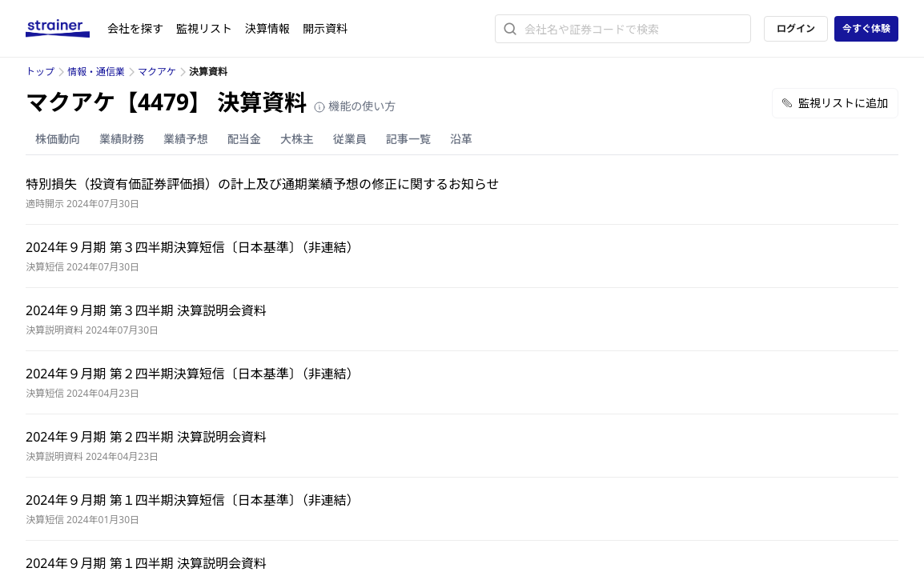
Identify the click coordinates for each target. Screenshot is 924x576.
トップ (40, 72)
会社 (135, 28)
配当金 (244, 139)
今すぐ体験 (866, 28)
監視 (204, 28)
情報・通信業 (96, 72)
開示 (325, 28)
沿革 (461, 139)
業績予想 (186, 139)
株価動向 (58, 139)
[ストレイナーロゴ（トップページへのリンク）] (66, 29)
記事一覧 (408, 139)
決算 (267, 28)
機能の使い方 (355, 106)
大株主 (297, 139)
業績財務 (122, 139)
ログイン (796, 28)
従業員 (350, 139)
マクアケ (157, 72)
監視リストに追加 (835, 103)
